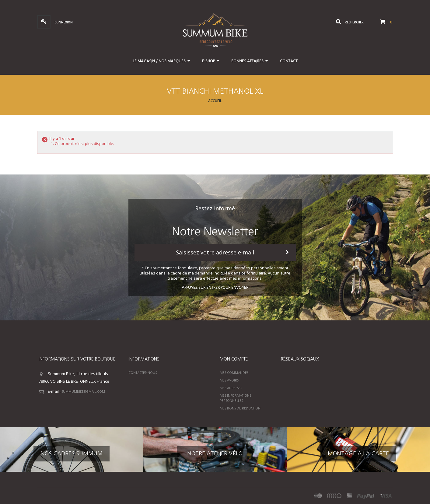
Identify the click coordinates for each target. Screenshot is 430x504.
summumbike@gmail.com (83, 392)
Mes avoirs (229, 380)
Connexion (63, 22)
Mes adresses (231, 388)
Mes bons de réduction (240, 408)
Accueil (215, 101)
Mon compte (234, 359)
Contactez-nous (143, 373)
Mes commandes (234, 373)
